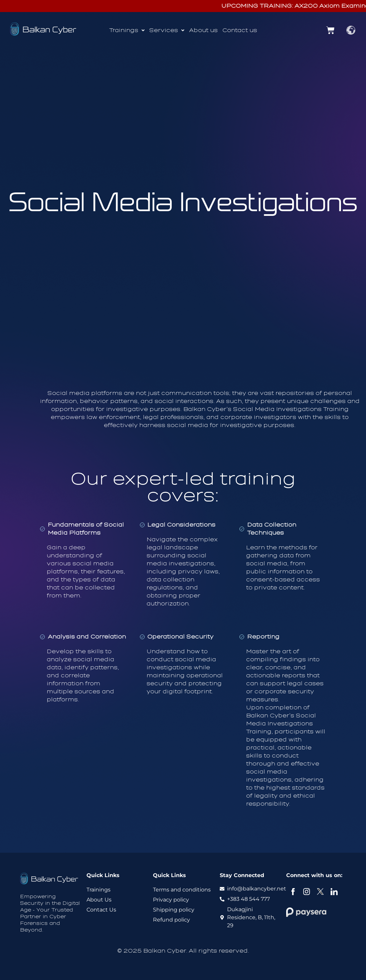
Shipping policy (174, 910)
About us (203, 30)
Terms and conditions (182, 890)
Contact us (240, 30)
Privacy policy (171, 900)
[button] (127, 30)
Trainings (127, 30)
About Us (99, 900)
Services (167, 30)
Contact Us (101, 910)
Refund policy (171, 920)
